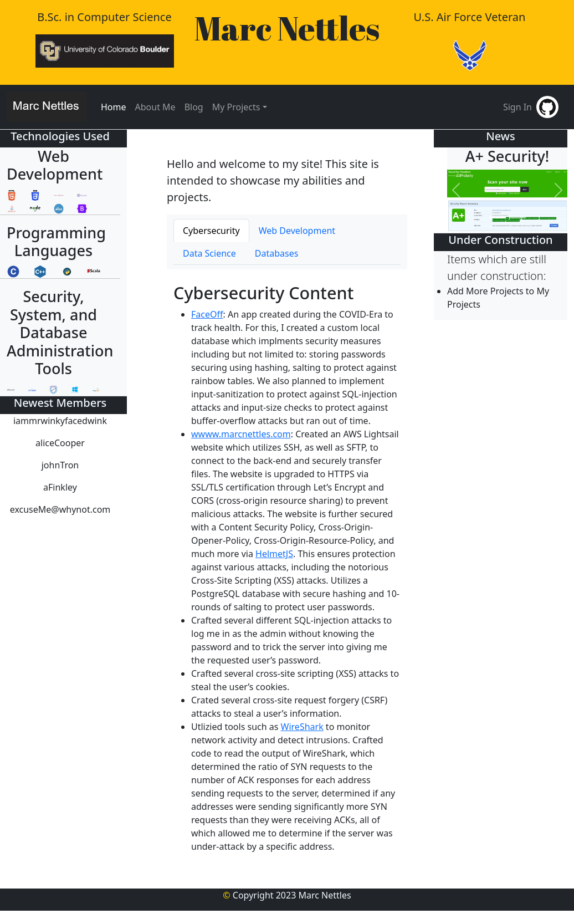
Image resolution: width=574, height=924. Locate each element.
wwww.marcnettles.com (241, 434)
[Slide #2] (517, 218)
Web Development (297, 231)
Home (114, 107)
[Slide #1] (498, 218)
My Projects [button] (236, 107)
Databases (277, 253)
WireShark (302, 727)
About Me (155, 107)
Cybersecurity (211, 231)
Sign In (517, 107)
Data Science (209, 253)
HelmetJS (274, 554)
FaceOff (207, 314)
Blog (194, 107)
